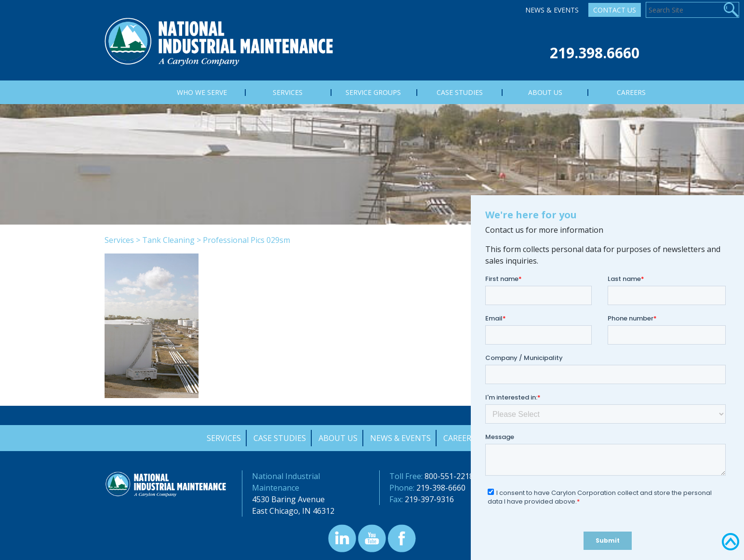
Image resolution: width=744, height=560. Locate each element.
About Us (338, 438)
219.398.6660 (595, 53)
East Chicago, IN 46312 (293, 511)
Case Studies (280, 438)
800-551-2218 (449, 476)
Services (119, 240)
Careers (459, 438)
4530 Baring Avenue (288, 499)
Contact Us (615, 10)
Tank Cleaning (168, 240)
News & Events (552, 10)
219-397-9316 (429, 499)
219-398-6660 (441, 488)
